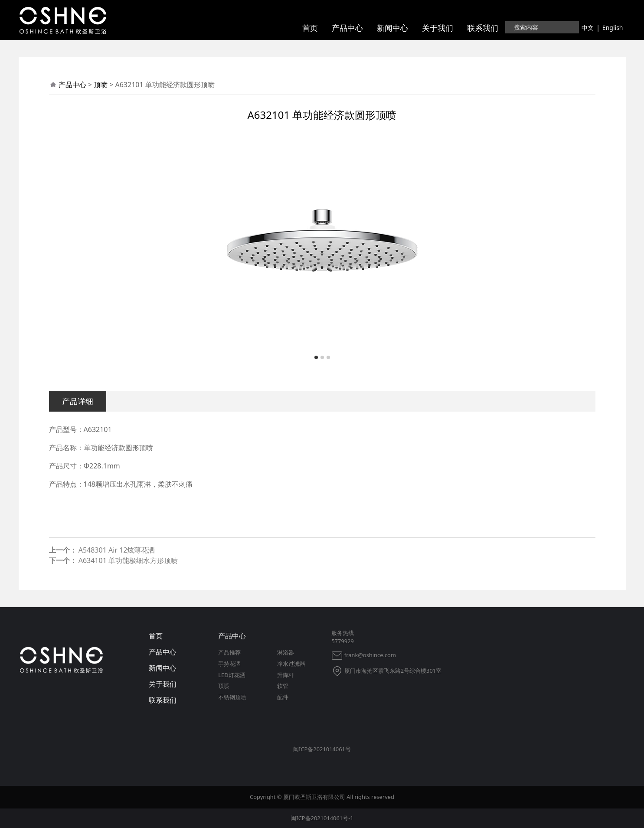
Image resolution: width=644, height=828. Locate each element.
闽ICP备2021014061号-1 (322, 818)
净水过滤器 (291, 664)
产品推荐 (229, 652)
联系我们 (483, 28)
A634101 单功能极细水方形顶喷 (128, 560)
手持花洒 (229, 664)
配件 (283, 697)
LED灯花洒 (232, 675)
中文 (588, 28)
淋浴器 (286, 652)
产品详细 (78, 401)
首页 (310, 28)
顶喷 (101, 85)
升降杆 (286, 675)
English (613, 28)
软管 (283, 686)
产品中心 (347, 28)
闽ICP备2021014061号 (322, 749)
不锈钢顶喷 (232, 697)
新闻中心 (392, 28)
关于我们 (438, 28)
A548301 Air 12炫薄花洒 (117, 550)
